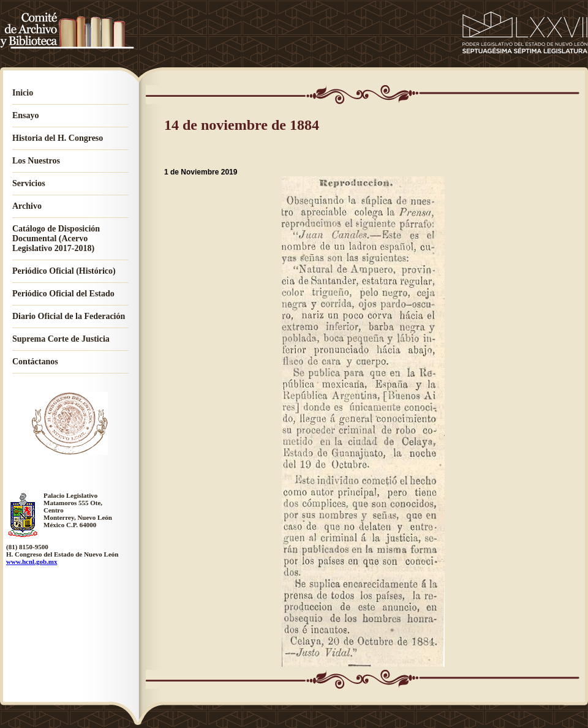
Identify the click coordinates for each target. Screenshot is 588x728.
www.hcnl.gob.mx (32, 561)
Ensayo (26, 115)
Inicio (23, 93)
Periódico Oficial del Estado (63, 294)
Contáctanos (35, 362)
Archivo (27, 206)
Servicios (29, 183)
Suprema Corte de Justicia (61, 339)
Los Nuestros (36, 161)
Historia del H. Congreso (58, 138)
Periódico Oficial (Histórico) (64, 271)
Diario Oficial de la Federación (69, 316)
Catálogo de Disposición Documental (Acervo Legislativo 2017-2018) (56, 238)
